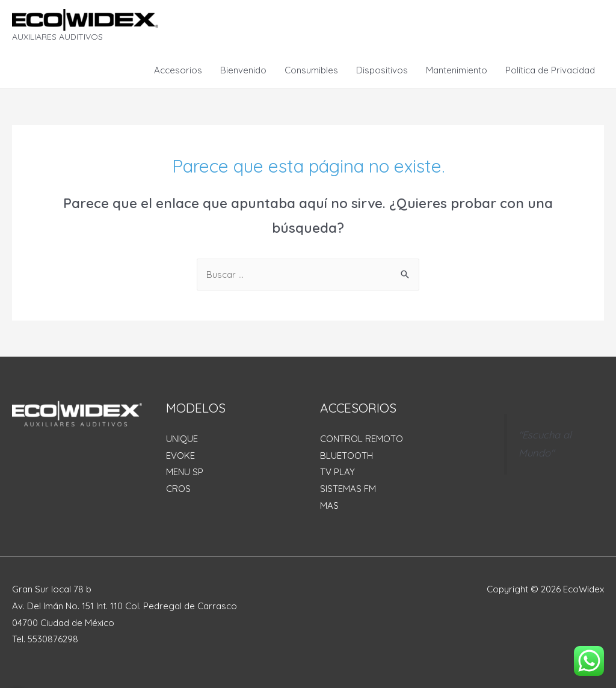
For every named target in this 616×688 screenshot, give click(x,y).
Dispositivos (382, 70)
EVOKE (180, 456)
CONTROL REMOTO (362, 439)
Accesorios (178, 70)
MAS (329, 505)
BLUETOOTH (346, 456)
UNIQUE (182, 439)
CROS (178, 489)
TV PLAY (337, 472)
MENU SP (185, 472)
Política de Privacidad (550, 70)
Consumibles (311, 70)
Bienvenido (243, 70)
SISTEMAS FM (348, 489)
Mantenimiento (457, 70)
